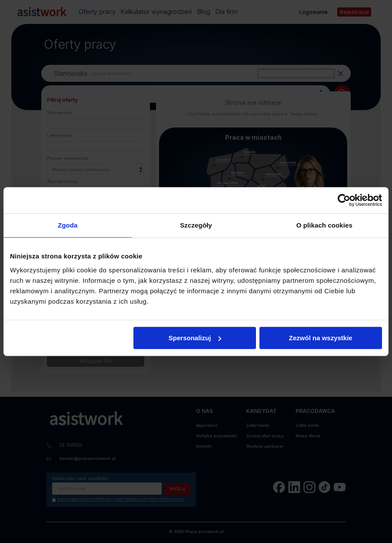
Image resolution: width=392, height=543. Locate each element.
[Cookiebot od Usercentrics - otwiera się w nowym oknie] (344, 200)
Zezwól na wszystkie (321, 338)
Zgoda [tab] (68, 225)
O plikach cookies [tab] (324, 225)
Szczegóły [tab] (196, 225)
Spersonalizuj (195, 338)
